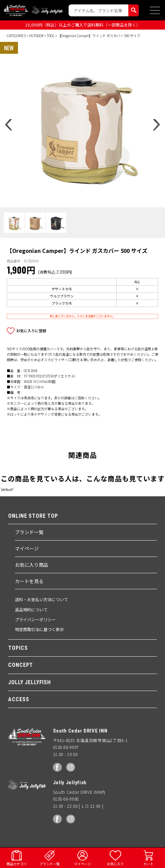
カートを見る (29, 581)
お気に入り (115, 864)
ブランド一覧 (29, 532)
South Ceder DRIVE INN (16, 10)
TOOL (51, 36)
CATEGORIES (16, 36)
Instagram (71, 767)
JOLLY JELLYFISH (30, 682)
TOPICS (18, 648)
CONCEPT (21, 665)
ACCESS (19, 699)
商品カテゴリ (17, 864)
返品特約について (31, 609)
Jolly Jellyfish (47, 10)
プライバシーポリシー (35, 619)
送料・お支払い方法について (41, 599)
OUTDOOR (36, 36)
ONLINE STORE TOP (33, 516)
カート (148, 864)
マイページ (27, 548)
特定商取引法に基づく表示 (39, 629)
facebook (57, 767)
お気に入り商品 (32, 565)
